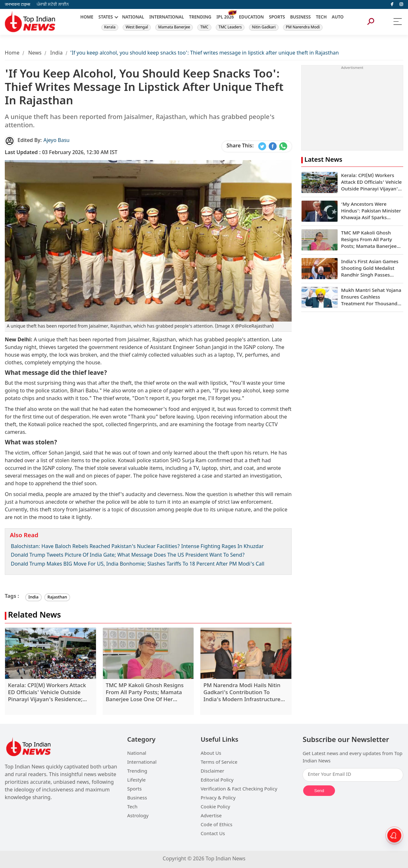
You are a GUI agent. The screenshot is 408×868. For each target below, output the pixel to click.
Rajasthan (57, 597)
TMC (204, 27)
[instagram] (401, 4)
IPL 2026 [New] (225, 18)
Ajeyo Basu (56, 141)
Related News (34, 616)
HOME (87, 18)
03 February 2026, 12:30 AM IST (61, 153)
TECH (321, 18)
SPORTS (277, 18)
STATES (106, 18)
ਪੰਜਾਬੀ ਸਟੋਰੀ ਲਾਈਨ (53, 5)
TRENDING (200, 18)
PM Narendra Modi (303, 27)
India (57, 53)
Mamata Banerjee (174, 27)
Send (319, 791)
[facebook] (392, 4)
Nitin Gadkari (264, 27)
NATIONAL (133, 18)
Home (12, 53)
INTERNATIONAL (167, 18)
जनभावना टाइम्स (18, 5)
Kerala (110, 27)
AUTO (338, 18)
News (35, 53)
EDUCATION (251, 18)
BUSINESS (300, 18)
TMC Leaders (230, 27)
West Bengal (137, 27)
